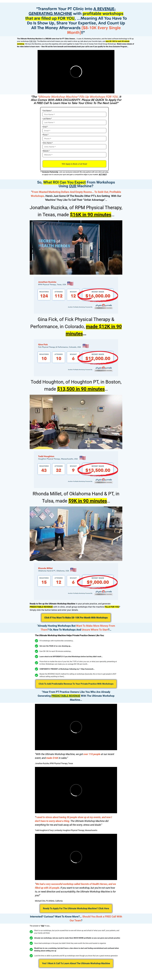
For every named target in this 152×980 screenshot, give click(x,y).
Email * (45, 127)
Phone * (45, 135)
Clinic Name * (48, 143)
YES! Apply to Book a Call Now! (74, 164)
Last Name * (47, 119)
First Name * (47, 111)
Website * (46, 151)
